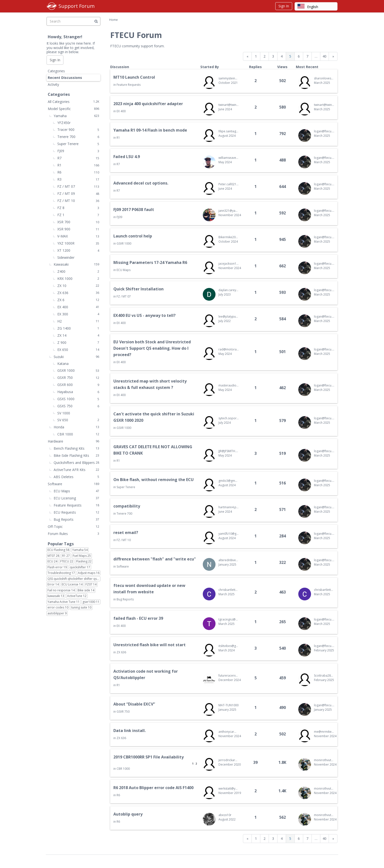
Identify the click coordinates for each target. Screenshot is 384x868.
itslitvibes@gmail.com (229, 646)
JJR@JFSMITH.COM (229, 451)
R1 (118, 138)
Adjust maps (89, 573)
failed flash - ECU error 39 (138, 618)
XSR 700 (78, 222)
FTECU (67, 561)
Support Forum (77, 6)
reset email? (126, 533)
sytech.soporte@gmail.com (229, 418)
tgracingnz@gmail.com (229, 619)
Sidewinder (66, 257)
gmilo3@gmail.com (229, 481)
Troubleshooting (61, 573)
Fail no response (61, 590)
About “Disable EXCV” (134, 704)
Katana (63, 364)
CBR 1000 (123, 769)
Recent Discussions (65, 78)
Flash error (57, 567)
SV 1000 (64, 413)
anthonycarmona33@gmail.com (229, 732)
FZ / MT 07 (124, 296)
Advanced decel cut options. (141, 183)
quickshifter (80, 567)
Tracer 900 (78, 130)
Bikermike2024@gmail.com (229, 237)
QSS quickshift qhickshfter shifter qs (74, 579)
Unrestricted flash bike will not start (150, 645)
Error (53, 584)
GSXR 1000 (124, 243)
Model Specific (73, 109)
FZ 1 (78, 215)
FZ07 (91, 584)
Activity (53, 84)
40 (324, 56)
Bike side (86, 590)
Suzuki (76, 357)
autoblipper (57, 613)
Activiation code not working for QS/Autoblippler (146, 674)
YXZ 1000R (78, 243)
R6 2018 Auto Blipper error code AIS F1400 (153, 788)
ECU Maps (124, 270)
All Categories (73, 102)
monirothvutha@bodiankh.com (324, 760)
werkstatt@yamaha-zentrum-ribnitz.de (229, 788)
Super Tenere (126, 487)
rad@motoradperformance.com (229, 349)
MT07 (53, 556)
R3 (78, 179)
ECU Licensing (76, 498)
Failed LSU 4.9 (127, 157)
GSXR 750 (123, 712)
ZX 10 (78, 286)
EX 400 (121, 111)
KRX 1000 (78, 279)
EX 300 (78, 314)
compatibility (127, 506)
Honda (76, 427)
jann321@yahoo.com (229, 211)
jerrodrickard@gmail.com (229, 760)
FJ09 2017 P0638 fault (134, 210)
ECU (52, 561)
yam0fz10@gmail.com (229, 534)
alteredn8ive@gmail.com (229, 560)
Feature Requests (129, 85)
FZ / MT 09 (78, 193)
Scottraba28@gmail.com (324, 676)
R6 (118, 795)
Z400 (78, 271)
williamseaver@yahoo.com (229, 158)
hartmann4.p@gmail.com (229, 507)
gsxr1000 (91, 602)
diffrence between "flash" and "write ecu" (155, 559)
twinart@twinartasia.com (229, 105)
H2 (78, 321)
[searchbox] (73, 21)
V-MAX (78, 236)
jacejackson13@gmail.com (229, 264)
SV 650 (78, 420)
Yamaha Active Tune (64, 602)
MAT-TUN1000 (228, 705)
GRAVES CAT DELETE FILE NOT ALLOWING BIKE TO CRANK (153, 450)
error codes (58, 608)
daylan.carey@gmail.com (229, 290)
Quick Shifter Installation (138, 289)
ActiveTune (77, 596)
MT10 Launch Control (134, 77)
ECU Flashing (58, 550)
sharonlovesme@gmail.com (324, 78)
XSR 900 (78, 229)
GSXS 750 (78, 406)
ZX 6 (78, 300)
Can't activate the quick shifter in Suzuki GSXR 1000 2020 (154, 417)
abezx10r (225, 815)
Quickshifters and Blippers (76, 463)
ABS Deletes (76, 477)
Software (123, 566)
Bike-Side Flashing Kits (76, 455)
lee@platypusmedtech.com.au (229, 316)
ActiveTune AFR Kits (76, 470)
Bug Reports (125, 599)
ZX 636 (121, 652)
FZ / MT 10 (124, 540)
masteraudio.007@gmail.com (229, 385)
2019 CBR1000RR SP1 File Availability (149, 757)
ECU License (72, 584)
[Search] (96, 21)
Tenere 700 (124, 514)
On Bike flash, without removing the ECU (154, 480)
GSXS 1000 (78, 399)
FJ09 (119, 217)
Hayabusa (78, 392)
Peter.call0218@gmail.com (229, 184)
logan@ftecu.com (324, 131)
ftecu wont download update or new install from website (149, 589)
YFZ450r (64, 123)
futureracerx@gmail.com (229, 676)
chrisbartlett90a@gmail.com (229, 590)
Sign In (284, 6)
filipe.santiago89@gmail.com (229, 131)
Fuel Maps (82, 556)
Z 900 (78, 342)
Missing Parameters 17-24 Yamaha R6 (150, 262)
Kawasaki (76, 264)
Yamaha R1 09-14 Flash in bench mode (150, 130)
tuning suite (81, 608)
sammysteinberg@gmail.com (229, 78)
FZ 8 (78, 208)
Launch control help (133, 236)
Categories (56, 71)
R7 (118, 164)
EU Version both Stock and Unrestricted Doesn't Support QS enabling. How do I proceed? (152, 348)
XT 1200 (78, 250)
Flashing (84, 561)
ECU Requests (76, 512)
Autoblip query (128, 814)
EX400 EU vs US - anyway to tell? (144, 315)
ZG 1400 (78, 328)
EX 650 (78, 350)
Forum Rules (73, 534)
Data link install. (130, 731)
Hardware (73, 441)
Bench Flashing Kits (76, 448)
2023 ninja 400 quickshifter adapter (148, 104)
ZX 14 (78, 335)
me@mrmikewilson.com (324, 732)
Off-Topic (73, 527)
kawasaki (56, 596)
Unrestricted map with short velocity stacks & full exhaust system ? (150, 384)
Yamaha (76, 116)
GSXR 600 (78, 385)
